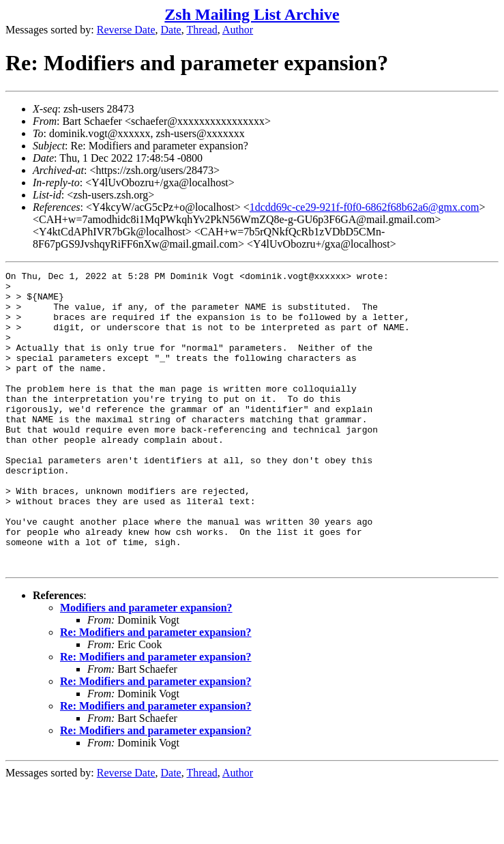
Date (171, 30)
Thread (202, 30)
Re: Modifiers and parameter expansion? (156, 692)
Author (238, 30)
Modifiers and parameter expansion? (146, 667)
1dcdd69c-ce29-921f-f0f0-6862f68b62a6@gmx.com (365, 207)
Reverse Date (126, 30)
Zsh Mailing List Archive (252, 14)
